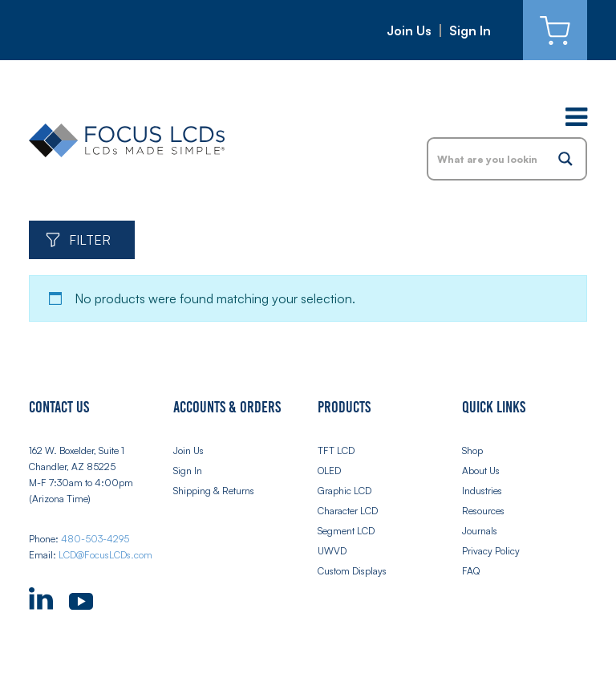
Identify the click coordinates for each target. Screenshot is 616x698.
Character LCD (348, 511)
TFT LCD (336, 450)
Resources (483, 511)
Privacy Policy (491, 551)
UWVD (332, 551)
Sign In (470, 30)
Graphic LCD (344, 491)
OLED (329, 471)
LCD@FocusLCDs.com (105, 555)
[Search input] (488, 159)
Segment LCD (346, 531)
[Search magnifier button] (565, 159)
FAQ (471, 571)
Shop (472, 450)
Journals (480, 531)
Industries (482, 491)
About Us (481, 471)
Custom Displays (352, 571)
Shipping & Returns (214, 491)
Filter (90, 240)
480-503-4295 (95, 539)
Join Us (409, 30)
